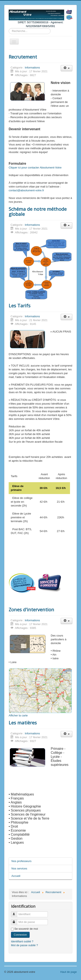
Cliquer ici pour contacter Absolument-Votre (35, 168)
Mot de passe (16, 920)
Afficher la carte (18, 715)
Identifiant (16, 912)
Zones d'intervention (31, 609)
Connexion (20, 935)
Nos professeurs (21, 861)
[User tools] (67, 68)
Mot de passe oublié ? (24, 945)
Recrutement (23, 57)
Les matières (23, 723)
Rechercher (9, 28)
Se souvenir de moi (26, 929)
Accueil (16, 876)
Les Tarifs (20, 305)
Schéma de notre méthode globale (38, 211)
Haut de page (69, 972)
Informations (32, 68)
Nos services (19, 868)
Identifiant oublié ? (22, 941)
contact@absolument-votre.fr (26, 190)
